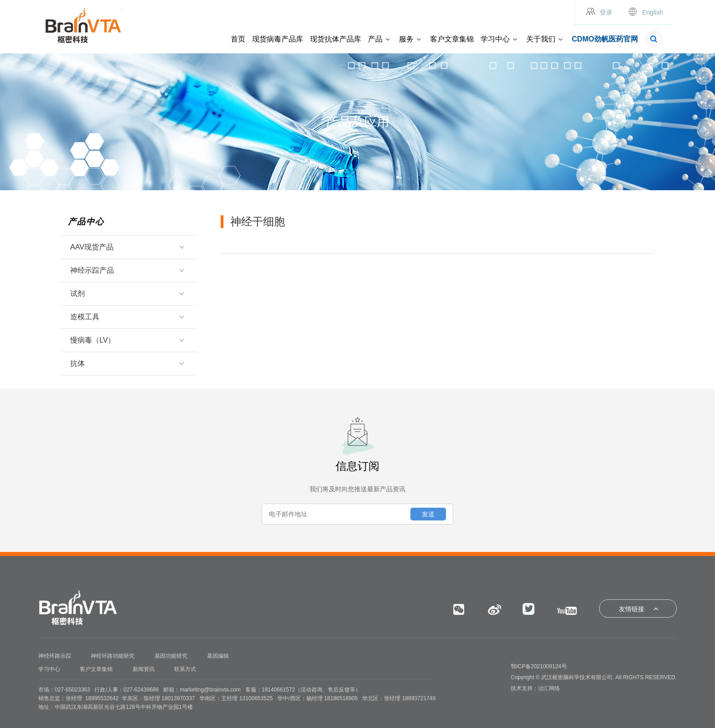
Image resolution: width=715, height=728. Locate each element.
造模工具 (126, 317)
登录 (606, 12)
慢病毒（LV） (126, 340)
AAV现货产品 (126, 247)
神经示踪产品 (126, 270)
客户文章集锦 (452, 39)
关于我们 (541, 39)
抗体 (126, 363)
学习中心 (495, 39)
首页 (238, 39)
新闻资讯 (144, 669)
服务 (406, 39)
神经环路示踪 (55, 656)
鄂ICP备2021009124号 (539, 666)
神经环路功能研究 (113, 656)
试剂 (126, 294)
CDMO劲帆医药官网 (605, 39)
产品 (375, 39)
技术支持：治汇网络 (535, 688)
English (653, 12)
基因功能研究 (171, 656)
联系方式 (185, 669)
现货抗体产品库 (336, 39)
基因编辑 (218, 656)
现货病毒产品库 (278, 39)
